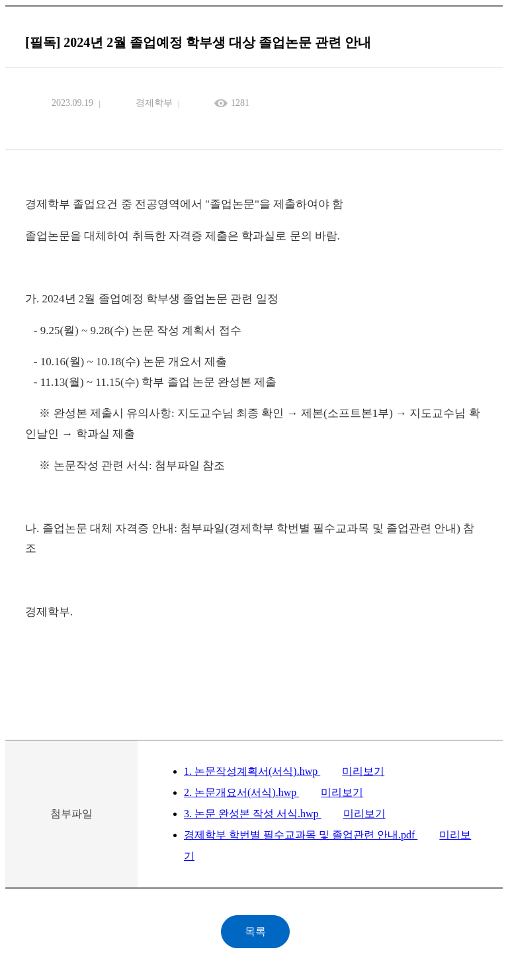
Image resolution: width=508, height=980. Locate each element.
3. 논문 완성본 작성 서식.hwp (253, 814)
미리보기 (363, 771)
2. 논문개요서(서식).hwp (241, 792)
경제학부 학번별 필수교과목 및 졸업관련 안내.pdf (301, 835)
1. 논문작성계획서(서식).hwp (252, 771)
